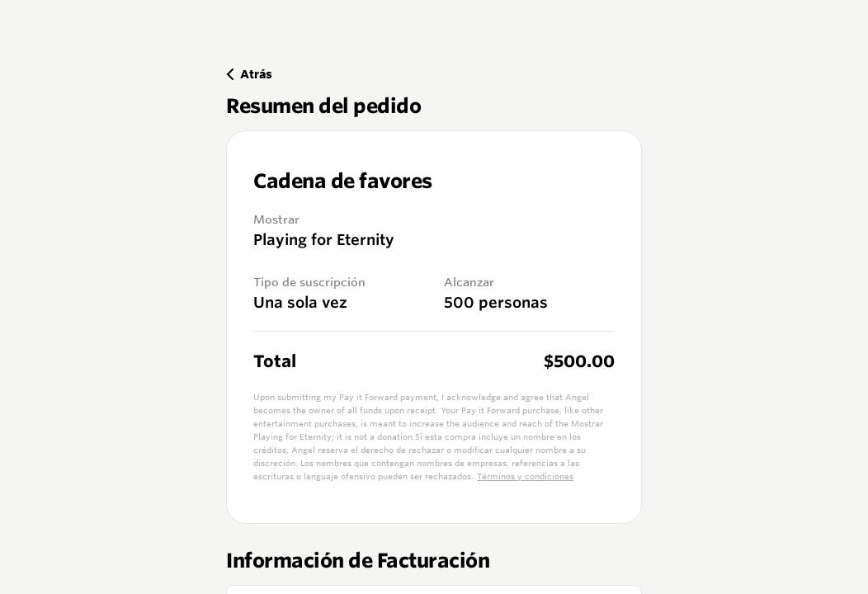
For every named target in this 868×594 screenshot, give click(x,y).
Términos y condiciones (525, 476)
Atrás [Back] (249, 74)
